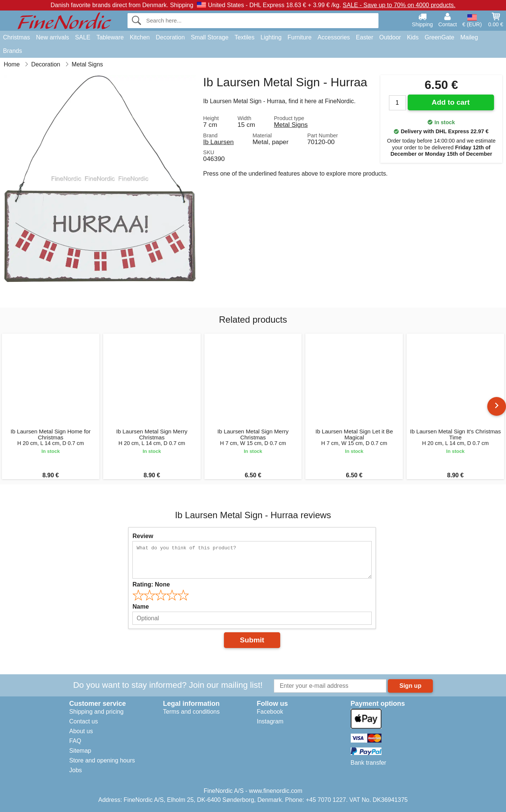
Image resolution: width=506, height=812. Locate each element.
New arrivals (53, 37)
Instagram (270, 721)
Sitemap (80, 751)
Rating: (151, 584)
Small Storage (210, 37)
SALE (83, 37)
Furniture (300, 37)
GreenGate (439, 37)
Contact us (84, 721)
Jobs (76, 770)
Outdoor (390, 37)
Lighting (271, 37)
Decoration (170, 37)
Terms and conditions (191, 712)
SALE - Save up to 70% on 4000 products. (399, 5)
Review (143, 536)
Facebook (270, 712)
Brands (13, 51)
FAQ (75, 741)
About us (81, 731)
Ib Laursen (219, 142)
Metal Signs (291, 125)
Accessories (334, 37)
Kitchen (140, 37)
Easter (365, 37)
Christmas (17, 37)
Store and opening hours (102, 760)
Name (141, 607)
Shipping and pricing (97, 712)
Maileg (469, 37)
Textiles (244, 37)
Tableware (110, 37)
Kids (413, 37)
